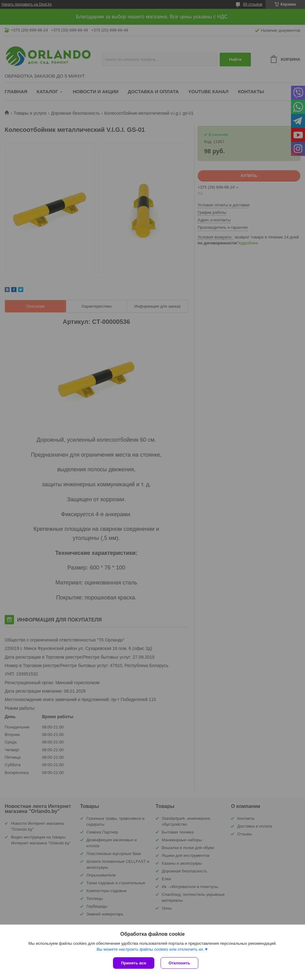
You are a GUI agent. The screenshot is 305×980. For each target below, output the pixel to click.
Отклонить (179, 963)
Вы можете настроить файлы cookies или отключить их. (150, 949)
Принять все (134, 963)
